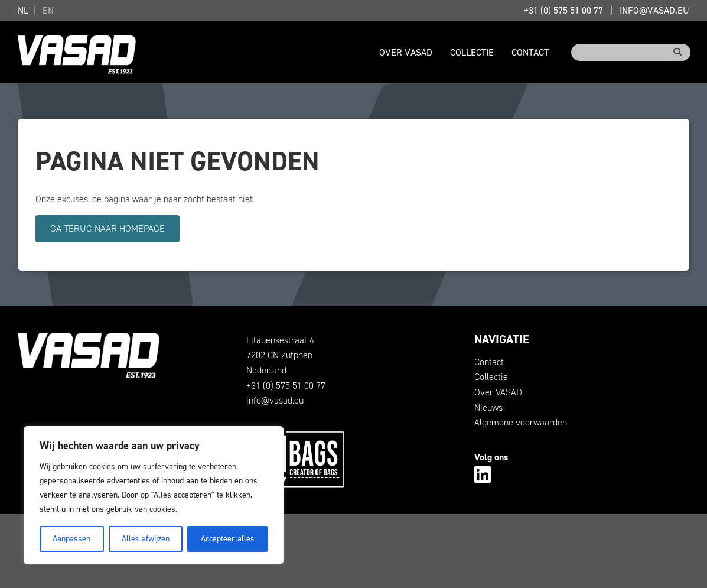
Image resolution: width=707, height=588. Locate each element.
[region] (154, 495)
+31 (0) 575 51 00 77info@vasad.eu (607, 10)
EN (48, 10)
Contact (530, 52)
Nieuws (488, 407)
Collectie (472, 52)
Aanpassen (71, 539)
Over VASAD (406, 52)
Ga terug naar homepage (107, 228)
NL (23, 10)
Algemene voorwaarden (521, 422)
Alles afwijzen (146, 539)
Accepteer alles (228, 539)
